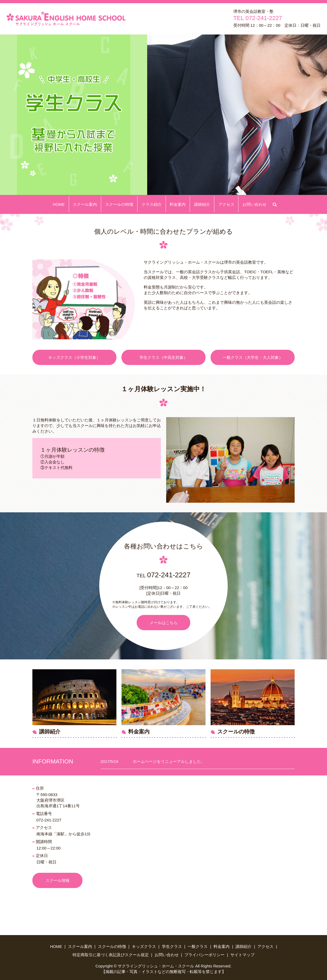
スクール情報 (58, 880)
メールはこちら (164, 622)
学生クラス (172, 946)
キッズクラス (144, 946)
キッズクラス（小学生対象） (74, 357)
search (268, 203)
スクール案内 (91, 204)
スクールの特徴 (123, 204)
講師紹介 (199, 204)
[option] (163, 115)
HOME (67, 204)
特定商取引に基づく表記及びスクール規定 (111, 955)
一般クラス (198, 946)
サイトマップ (242, 955)
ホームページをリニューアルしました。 (169, 761)
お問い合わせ (246, 204)
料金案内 (177, 204)
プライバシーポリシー (204, 955)
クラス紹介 (153, 204)
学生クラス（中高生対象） (163, 357)
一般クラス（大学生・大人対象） (253, 357)
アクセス (220, 204)
